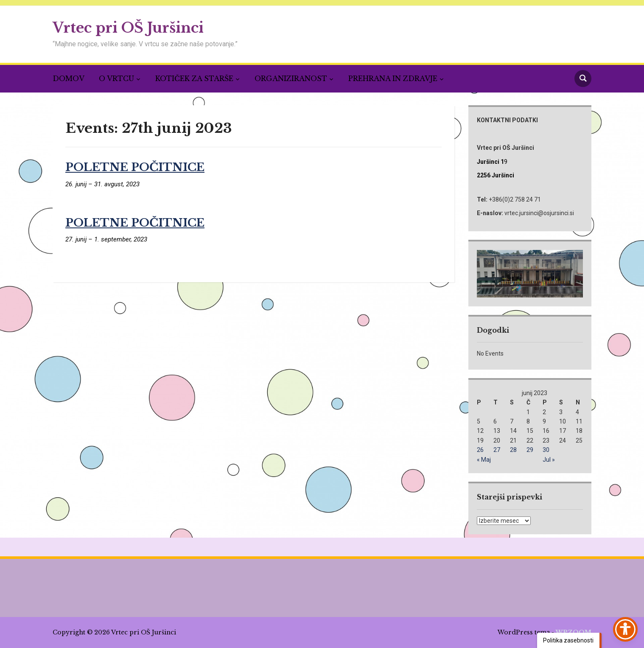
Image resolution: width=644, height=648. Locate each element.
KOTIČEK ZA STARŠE (194, 79)
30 (546, 450)
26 (480, 450)
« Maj (484, 460)
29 (530, 450)
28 (513, 450)
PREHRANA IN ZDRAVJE (393, 79)
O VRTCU (116, 79)
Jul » (549, 460)
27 (497, 450)
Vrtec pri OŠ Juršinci (128, 28)
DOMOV (69, 79)
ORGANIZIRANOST (291, 79)
